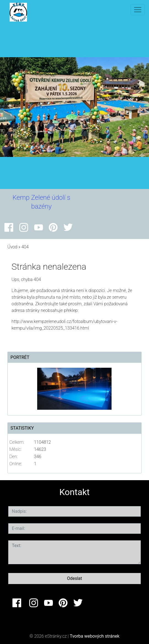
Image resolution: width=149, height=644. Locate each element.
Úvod (12, 247)
